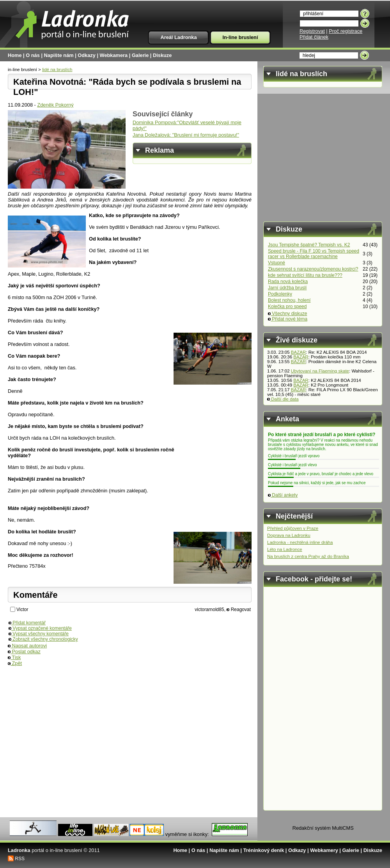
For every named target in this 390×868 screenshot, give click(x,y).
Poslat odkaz (24, 651)
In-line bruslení (240, 37)
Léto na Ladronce (285, 549)
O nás (33, 55)
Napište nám (59, 55)
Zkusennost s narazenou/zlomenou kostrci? (313, 269)
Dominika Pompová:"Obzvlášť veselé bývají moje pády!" (187, 125)
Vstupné (277, 263)
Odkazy (87, 55)
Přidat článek (314, 37)
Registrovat (312, 31)
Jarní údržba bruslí (287, 288)
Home (15, 55)
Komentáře (35, 595)
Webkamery (324, 850)
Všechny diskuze (287, 314)
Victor (22, 610)
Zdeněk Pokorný (55, 105)
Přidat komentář (27, 623)
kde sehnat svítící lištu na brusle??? (305, 275)
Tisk (14, 657)
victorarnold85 (209, 610)
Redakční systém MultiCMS (323, 828)
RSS (20, 859)
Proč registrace (346, 31)
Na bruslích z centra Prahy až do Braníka (308, 556)
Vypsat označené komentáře (40, 628)
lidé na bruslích (57, 70)
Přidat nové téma (288, 319)
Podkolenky (280, 294)
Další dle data (283, 399)
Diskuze (162, 55)
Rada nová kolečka (288, 282)
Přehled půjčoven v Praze (293, 528)
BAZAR (298, 352)
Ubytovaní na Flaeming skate (320, 371)
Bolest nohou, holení (289, 300)
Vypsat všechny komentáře (39, 634)
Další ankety (283, 495)
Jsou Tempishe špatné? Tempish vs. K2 (309, 245)
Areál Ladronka (178, 37)
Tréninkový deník (264, 850)
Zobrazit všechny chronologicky (43, 639)
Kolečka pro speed (287, 307)
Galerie (140, 55)
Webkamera (114, 55)
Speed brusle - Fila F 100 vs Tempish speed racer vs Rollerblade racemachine (314, 254)
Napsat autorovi (27, 646)
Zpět (15, 663)
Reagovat (239, 610)
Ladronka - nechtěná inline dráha (300, 542)
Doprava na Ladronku (289, 535)
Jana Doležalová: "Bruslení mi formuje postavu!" (186, 135)
